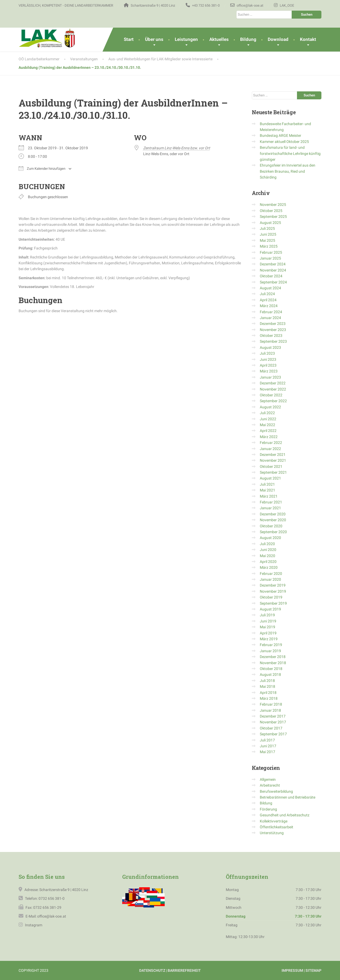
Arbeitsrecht (270, 785)
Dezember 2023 (273, 324)
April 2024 (268, 300)
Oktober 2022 (271, 395)
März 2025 (269, 246)
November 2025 (273, 205)
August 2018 (270, 674)
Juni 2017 (268, 746)
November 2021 (273, 460)
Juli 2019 (267, 615)
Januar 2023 (270, 377)
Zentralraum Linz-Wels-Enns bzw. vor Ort (177, 148)
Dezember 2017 (273, 716)
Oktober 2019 (271, 597)
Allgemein (268, 779)
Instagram (33, 925)
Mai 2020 (267, 556)
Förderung (268, 809)
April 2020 (268, 562)
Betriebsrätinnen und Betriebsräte (288, 797)
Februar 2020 (271, 574)
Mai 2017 (267, 752)
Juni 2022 (268, 419)
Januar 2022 (270, 449)
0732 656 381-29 (47, 907)
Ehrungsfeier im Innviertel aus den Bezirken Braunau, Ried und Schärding (288, 171)
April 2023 (268, 365)
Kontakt (308, 39)
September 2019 (273, 603)
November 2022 (273, 389)
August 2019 (270, 609)
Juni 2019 (268, 621)
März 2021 (269, 496)
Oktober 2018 (271, 669)
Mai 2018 (267, 686)
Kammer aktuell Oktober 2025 (284, 142)
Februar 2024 (271, 312)
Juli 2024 (267, 294)
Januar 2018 (270, 710)
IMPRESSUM (292, 970)
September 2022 (273, 401)
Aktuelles (219, 39)
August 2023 (270, 347)
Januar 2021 (270, 508)
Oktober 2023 (271, 336)
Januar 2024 (270, 318)
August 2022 (270, 407)
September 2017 (273, 734)
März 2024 (269, 306)
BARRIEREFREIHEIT (184, 970)
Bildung (248, 39)
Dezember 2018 (273, 657)
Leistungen (186, 39)
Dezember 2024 (273, 264)
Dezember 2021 (273, 455)
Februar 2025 (271, 252)
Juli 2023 (267, 353)
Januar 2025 (270, 258)
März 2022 (269, 437)
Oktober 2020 (271, 526)
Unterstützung (272, 833)
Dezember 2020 (273, 514)
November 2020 (273, 520)
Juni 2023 (268, 359)
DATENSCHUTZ (152, 970)
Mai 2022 (267, 425)
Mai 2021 (267, 490)
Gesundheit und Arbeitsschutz (285, 815)
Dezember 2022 (273, 383)
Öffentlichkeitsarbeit (277, 827)
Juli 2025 (267, 228)
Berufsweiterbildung (276, 791)
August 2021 (270, 478)
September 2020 (273, 532)
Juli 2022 (267, 413)
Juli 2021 (267, 484)
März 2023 (269, 371)
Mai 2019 (267, 627)
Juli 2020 (267, 544)
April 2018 (268, 693)
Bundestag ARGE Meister (280, 135)
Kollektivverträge (274, 821)
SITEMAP (313, 970)
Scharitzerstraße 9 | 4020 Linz (64, 890)
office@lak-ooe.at (51, 916)
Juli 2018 (267, 681)
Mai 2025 (267, 240)
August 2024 (270, 288)
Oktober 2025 (271, 211)
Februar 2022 (271, 443)
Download (278, 39)
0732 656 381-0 (52, 898)
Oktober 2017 (271, 728)
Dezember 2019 (273, 585)
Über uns (154, 39)
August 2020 (270, 538)
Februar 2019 (271, 645)
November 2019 (273, 591)
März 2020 (269, 567)
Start (129, 39)
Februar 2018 (271, 704)
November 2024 (273, 270)
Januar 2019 (270, 651)
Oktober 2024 (271, 276)
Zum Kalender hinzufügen (42, 168)
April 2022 (268, 431)
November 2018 (273, 663)
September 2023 (273, 341)
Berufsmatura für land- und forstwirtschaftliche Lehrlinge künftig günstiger (290, 153)
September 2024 (273, 282)
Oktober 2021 (271, 466)
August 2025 (270, 223)
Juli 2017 (267, 740)
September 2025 (273, 217)
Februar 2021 (271, 502)
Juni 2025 (268, 234)
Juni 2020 (268, 550)
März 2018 (269, 698)
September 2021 (273, 472)
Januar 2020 (270, 579)
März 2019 (269, 639)
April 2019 (268, 633)
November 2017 (273, 722)
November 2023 (273, 330)
